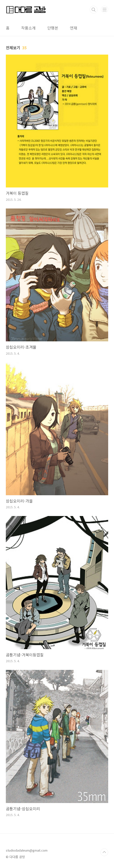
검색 (94, 10)
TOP (104, 852)
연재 (73, 28)
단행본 (53, 28)
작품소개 (28, 28)
